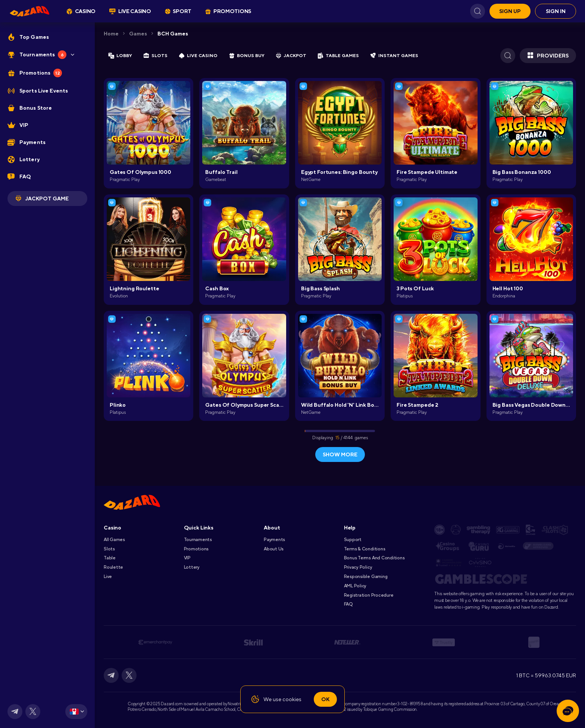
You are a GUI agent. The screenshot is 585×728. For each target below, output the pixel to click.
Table (110, 558)
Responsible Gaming (366, 577)
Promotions (196, 549)
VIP (187, 558)
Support (353, 540)
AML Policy (355, 586)
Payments (274, 540)
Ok (325, 699)
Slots (109, 549)
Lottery (192, 567)
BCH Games (173, 34)
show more (340, 454)
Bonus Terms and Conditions (374, 558)
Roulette (113, 567)
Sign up (510, 11)
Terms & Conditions (365, 549)
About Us (274, 549)
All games (114, 540)
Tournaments (198, 540)
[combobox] (76, 712)
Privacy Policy (358, 567)
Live (108, 577)
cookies (292, 699)
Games (138, 34)
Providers (548, 56)
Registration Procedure (369, 595)
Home (111, 34)
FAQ (348, 604)
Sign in (556, 11)
